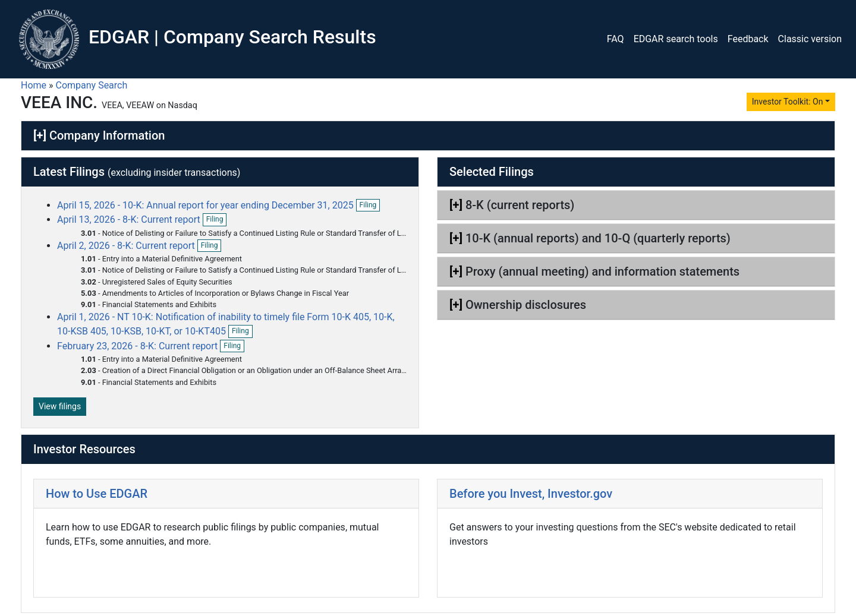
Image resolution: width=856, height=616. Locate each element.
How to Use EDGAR (97, 494)
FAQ (616, 39)
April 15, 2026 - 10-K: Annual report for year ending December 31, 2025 (205, 205)
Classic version (810, 39)
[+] (40, 135)
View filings (60, 406)
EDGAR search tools (676, 39)
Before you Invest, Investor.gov (531, 494)
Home (34, 85)
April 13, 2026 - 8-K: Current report (130, 219)
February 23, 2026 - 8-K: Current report (139, 346)
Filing (370, 206)
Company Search (92, 85)
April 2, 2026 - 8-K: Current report (127, 246)
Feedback (748, 39)
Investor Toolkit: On (788, 102)
